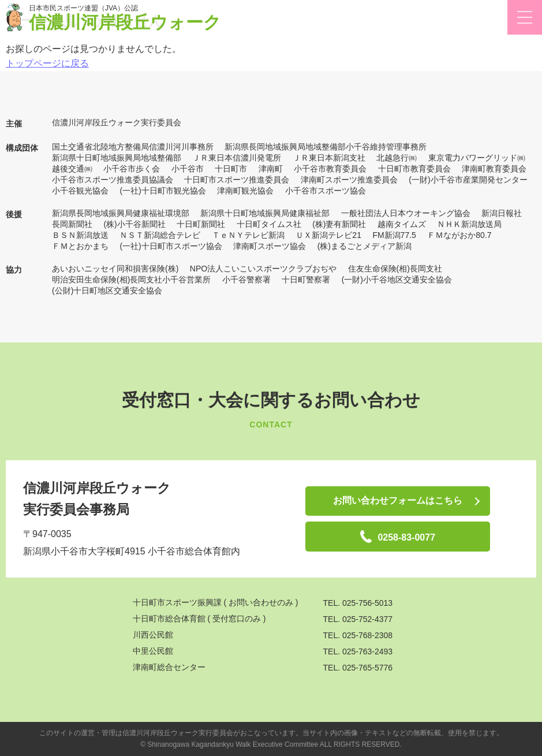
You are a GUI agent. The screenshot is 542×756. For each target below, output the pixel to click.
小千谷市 (188, 169)
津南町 (271, 169)
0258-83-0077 (398, 537)
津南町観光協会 (245, 191)
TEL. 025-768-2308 (358, 635)
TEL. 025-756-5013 (358, 603)
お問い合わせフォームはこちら (398, 500)
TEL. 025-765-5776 (358, 668)
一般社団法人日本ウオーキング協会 (406, 213)
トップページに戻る (47, 63)
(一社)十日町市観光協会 (162, 191)
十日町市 (231, 169)
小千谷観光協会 (80, 191)
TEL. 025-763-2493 (358, 651)
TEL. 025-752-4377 (358, 619)
